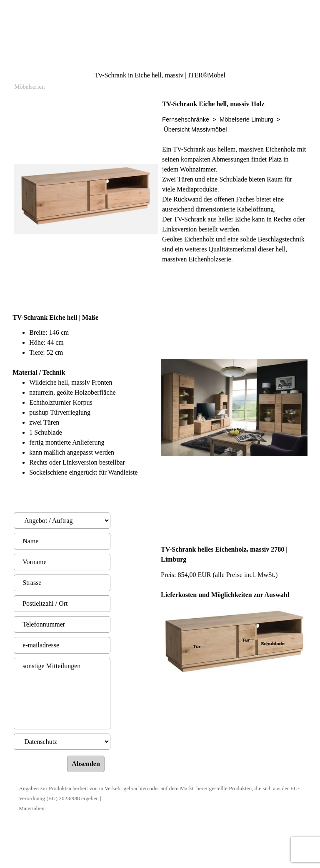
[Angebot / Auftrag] (62, 521)
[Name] (62, 541)
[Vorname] (62, 562)
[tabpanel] (234, 202)
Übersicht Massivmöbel (195, 129)
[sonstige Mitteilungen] (62, 694)
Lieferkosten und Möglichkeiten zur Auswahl (225, 595)
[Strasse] (62, 583)
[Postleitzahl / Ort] (62, 604)
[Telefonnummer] (62, 624)
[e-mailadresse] (62, 645)
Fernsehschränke (186, 119)
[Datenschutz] (62, 742)
